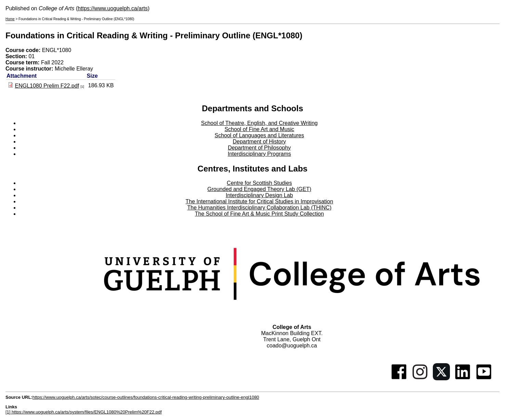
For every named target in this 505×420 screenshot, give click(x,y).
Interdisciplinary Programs (260, 154)
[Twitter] (441, 378)
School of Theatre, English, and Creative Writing (260, 123)
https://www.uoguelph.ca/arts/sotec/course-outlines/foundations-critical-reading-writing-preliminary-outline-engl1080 (146, 397)
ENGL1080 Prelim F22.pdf (47, 86)
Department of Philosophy (259, 148)
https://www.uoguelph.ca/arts (113, 8)
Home (10, 19)
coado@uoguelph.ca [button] (292, 346)
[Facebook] (399, 378)
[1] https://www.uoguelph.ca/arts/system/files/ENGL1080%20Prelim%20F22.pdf (84, 412)
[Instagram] (420, 378)
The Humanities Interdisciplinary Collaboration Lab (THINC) (259, 208)
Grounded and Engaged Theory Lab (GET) (259, 189)
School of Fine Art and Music (259, 129)
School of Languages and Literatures (259, 135)
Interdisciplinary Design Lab (260, 195)
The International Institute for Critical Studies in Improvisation (259, 201)
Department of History (259, 142)
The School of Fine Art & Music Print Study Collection (259, 214)
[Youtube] (484, 378)
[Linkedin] (463, 378)
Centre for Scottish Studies (259, 183)
